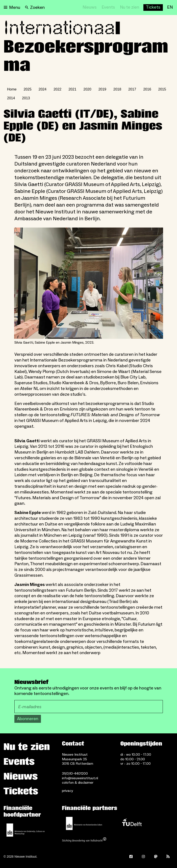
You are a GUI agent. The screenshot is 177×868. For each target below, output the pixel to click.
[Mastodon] (156, 857)
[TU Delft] (132, 823)
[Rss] (168, 857)
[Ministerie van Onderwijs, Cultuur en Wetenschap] (26, 830)
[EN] (170, 8)
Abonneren (28, 719)
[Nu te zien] (130, 8)
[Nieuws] (90, 8)
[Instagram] (143, 857)
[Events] (108, 8)
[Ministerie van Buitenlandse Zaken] (84, 823)
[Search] (35, 8)
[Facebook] (131, 857)
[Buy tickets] (153, 8)
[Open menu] (12, 8)
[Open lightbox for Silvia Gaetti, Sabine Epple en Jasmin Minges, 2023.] (89, 283)
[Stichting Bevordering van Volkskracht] (84, 840)
